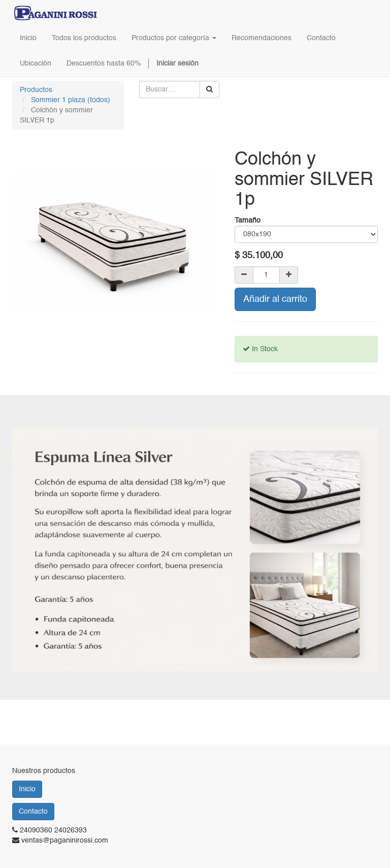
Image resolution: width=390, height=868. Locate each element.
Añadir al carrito (275, 299)
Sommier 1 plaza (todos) (71, 100)
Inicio (27, 789)
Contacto (33, 812)
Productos (36, 90)
